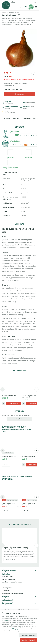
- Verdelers (5, 585)
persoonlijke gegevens (14, 629)
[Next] (36, 118)
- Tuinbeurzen (6, 591)
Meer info (16, 118)
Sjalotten (4, 12)
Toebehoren (26, 118)
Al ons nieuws (25, 524)
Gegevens (7, 118)
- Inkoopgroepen (7, 588)
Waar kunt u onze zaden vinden (12, 582)
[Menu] (36, 7)
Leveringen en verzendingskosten (12, 593)
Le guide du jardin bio (9, 395)
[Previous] (2, 389)
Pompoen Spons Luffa (9, 456)
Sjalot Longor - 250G (9, 504)
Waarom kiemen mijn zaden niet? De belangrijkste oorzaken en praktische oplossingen (16, 548)
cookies (6, 620)
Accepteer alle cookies (29, 640)
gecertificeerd (29, 102)
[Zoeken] (21, 7)
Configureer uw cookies (28, 635)
